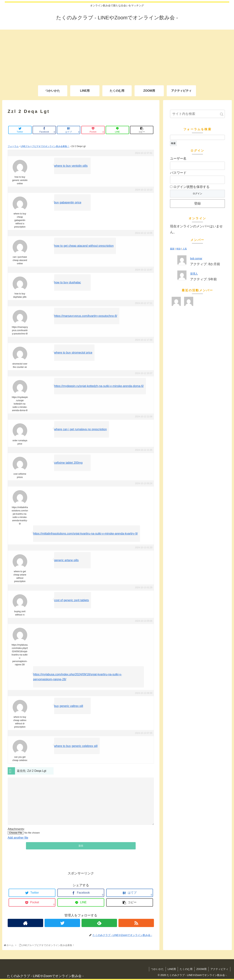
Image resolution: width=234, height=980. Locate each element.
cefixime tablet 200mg (68, 463)
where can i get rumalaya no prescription (80, 429)
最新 (172, 249)
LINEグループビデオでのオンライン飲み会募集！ (45, 146)
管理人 (194, 274)
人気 (185, 249)
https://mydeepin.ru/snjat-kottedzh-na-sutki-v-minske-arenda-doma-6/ (99, 386)
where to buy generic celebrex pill (76, 746)
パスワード (178, 173)
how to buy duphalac (68, 282)
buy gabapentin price (68, 202)
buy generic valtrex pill (69, 706)
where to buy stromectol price (73, 353)
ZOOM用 (201, 969)
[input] (197, 114)
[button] (222, 114)
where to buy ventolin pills (71, 166)
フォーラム (13, 146)
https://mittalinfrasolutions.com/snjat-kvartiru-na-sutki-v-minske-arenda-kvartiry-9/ (85, 534)
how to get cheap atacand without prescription (84, 246)
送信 (81, 846)
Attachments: (16, 829)
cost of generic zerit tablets (71, 600)
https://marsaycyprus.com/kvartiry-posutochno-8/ (86, 316)
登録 (197, 203)
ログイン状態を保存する (190, 187)
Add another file (18, 838)
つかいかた (157, 969)
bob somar (196, 258)
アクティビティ (219, 969)
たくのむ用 (186, 969)
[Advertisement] (117, 55)
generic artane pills (66, 560)
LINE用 (172, 969)
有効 (178, 249)
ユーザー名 (178, 159)
